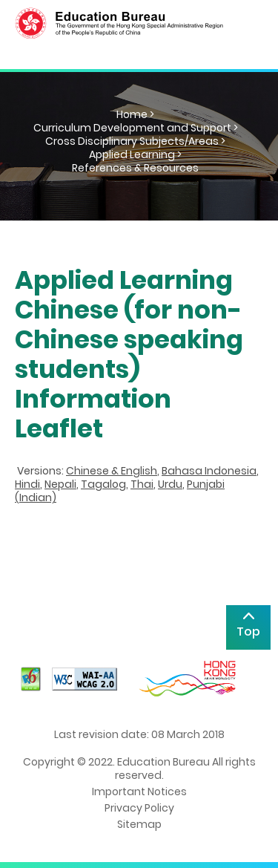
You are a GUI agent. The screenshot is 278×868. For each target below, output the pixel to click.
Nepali (60, 484)
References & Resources (135, 168)
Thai (142, 484)
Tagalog (103, 484)
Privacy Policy (139, 808)
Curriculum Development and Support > (136, 128)
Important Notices (139, 792)
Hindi (27, 484)
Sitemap (139, 824)
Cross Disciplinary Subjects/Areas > (135, 141)
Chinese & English (112, 471)
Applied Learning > (135, 154)
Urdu (170, 484)
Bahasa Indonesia (209, 471)
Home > (135, 114)
